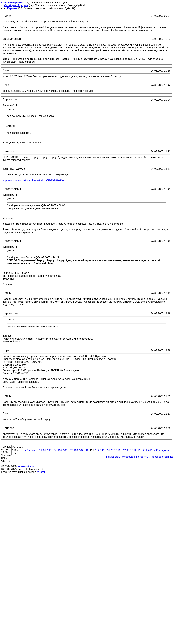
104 (54, 450)
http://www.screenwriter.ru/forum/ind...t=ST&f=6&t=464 (33, 180)
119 (134, 450)
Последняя (164, 450)
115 (113, 450)
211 (145, 450)
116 (118, 450)
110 (86, 450)
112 (97, 450)
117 (124, 450)
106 (65, 450)
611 (150, 450)
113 (102, 450)
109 (81, 450)
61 (45, 450)
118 (129, 450)
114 (108, 450)
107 (71, 450)
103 (49, 450)
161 (140, 450)
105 (60, 450)
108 (76, 450)
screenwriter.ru (26, 466)
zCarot (41, 472)
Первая (30, 450)
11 (41, 450)
